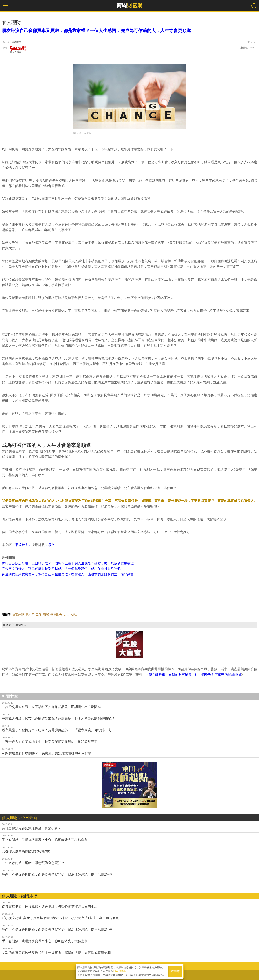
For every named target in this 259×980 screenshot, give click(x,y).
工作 (39, 615)
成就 (74, 615)
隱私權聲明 (120, 971)
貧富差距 (18, 615)
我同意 (175, 971)
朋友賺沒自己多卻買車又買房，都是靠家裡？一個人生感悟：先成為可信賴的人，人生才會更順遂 (96, 31)
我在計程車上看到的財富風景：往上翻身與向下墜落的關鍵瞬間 (195, 675)
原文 (51, 545)
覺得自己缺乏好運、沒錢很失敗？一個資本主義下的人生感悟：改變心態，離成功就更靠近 (68, 563)
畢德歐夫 (56, 615)
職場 (46, 615)
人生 (67, 615)
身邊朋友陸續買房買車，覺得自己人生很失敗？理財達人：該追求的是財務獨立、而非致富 (68, 574)
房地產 (30, 615)
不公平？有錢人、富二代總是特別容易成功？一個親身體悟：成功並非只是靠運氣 (61, 569)
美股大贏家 (18, 50)
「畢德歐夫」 (22, 545)
